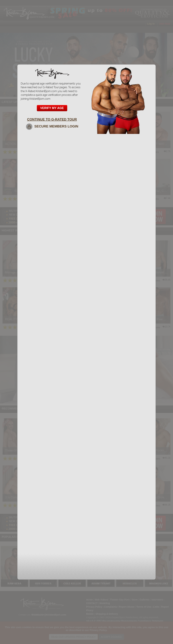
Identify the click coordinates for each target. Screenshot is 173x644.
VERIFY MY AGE (52, 108)
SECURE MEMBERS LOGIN (52, 126)
